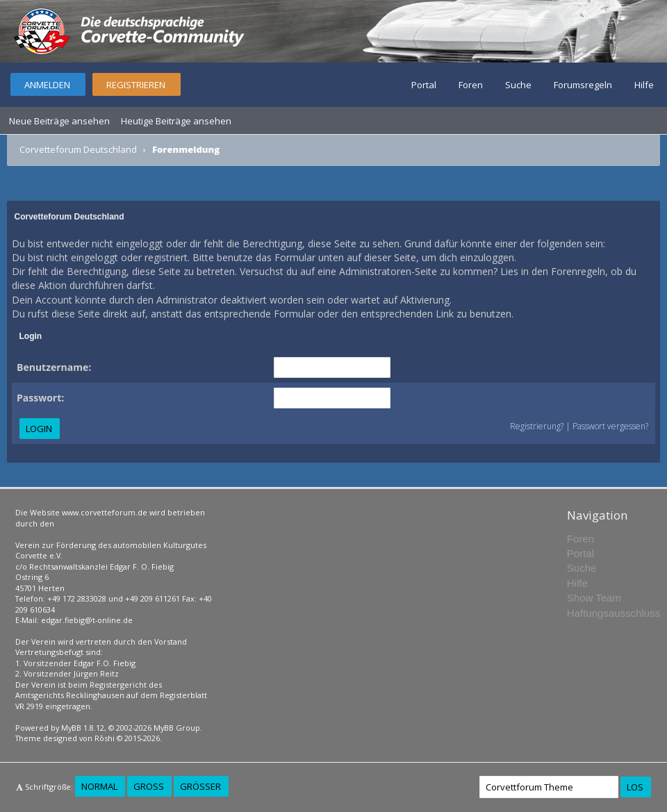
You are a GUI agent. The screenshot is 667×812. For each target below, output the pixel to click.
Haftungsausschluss (614, 613)
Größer (200, 786)
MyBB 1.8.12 (83, 728)
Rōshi (105, 738)
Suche (518, 85)
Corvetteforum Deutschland (78, 149)
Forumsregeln (583, 85)
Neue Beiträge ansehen (59, 121)
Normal (99, 786)
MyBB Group (177, 728)
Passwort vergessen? (610, 426)
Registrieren (136, 85)
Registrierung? (537, 426)
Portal (424, 85)
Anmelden (47, 85)
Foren (471, 85)
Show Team (594, 598)
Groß (149, 786)
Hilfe (644, 85)
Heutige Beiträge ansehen (176, 121)
